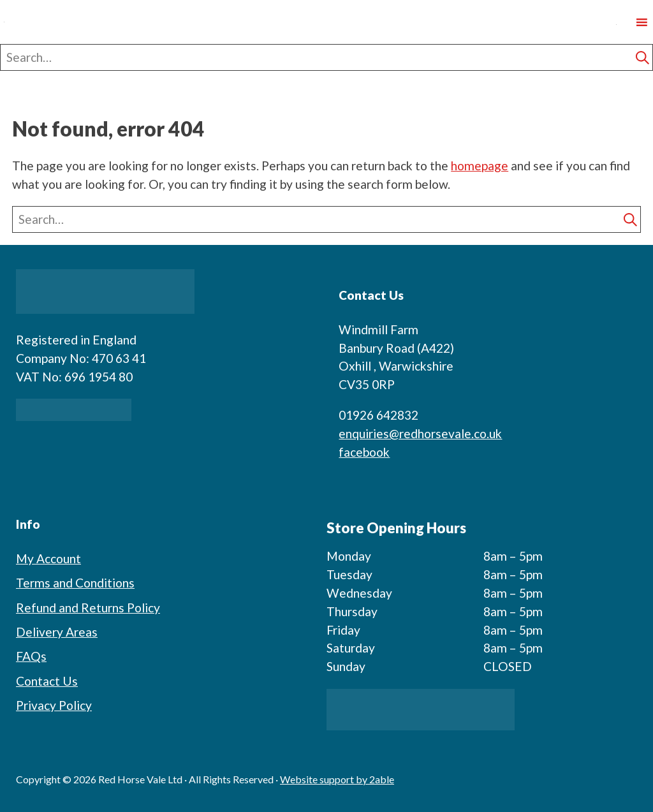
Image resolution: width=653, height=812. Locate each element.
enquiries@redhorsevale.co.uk (420, 433)
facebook (364, 452)
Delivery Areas (57, 632)
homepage (480, 166)
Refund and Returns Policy (88, 608)
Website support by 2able (337, 779)
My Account (48, 558)
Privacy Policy (54, 705)
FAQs (31, 656)
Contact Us (47, 681)
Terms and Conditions (75, 583)
